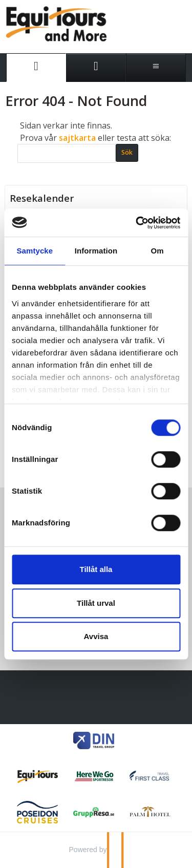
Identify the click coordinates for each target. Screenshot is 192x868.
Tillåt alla (96, 569)
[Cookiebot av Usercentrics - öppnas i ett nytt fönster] (137, 223)
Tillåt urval (96, 603)
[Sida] (36, 68)
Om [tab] (157, 251)
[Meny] (156, 68)
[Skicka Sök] (127, 153)
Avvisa (96, 636)
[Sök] (67, 153)
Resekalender (42, 198)
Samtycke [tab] (35, 251)
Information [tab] (96, 251)
